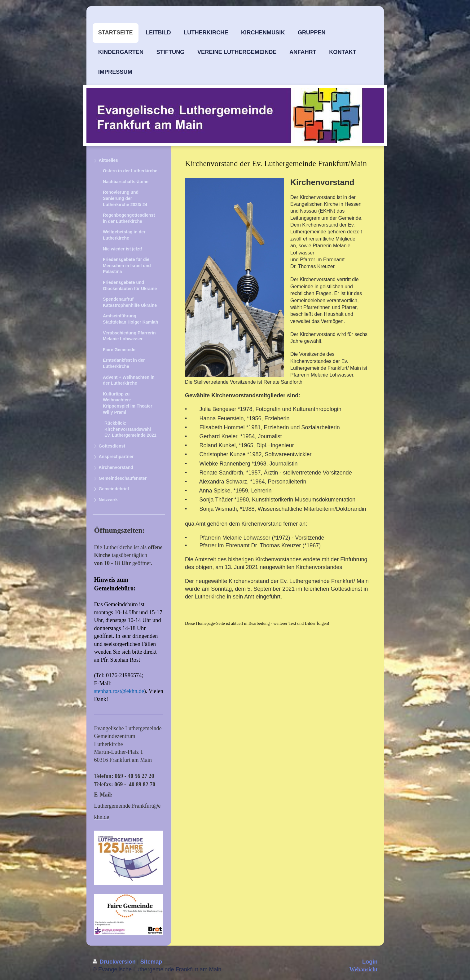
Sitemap (151, 962)
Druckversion (115, 962)
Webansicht (364, 969)
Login (370, 962)
